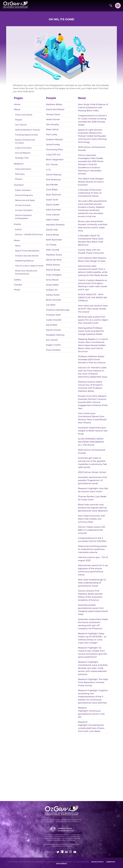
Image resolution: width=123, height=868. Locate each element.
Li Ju (48, 170)
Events (17, 224)
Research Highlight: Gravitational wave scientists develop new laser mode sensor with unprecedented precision (93, 668)
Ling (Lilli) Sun (53, 155)
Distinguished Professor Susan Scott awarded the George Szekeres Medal (91, 331)
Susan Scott (52, 200)
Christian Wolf (53, 315)
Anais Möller (52, 285)
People (19, 120)
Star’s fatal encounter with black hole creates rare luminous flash (92, 519)
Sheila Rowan (53, 265)
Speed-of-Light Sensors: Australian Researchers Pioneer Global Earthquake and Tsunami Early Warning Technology (92, 136)
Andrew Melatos (54, 140)
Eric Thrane (52, 165)
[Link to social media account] (58, 852)
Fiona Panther (53, 350)
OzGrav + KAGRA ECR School (29, 234)
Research (19, 164)
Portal (17, 290)
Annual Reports (23, 153)
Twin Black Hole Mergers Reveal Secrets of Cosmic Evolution (91, 182)
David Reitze (53, 235)
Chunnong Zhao (54, 150)
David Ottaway (54, 175)
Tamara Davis (53, 114)
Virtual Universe (23, 205)
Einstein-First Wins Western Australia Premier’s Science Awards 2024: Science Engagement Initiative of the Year (93, 402)
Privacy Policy (97, 862)
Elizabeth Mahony (55, 335)
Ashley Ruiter (53, 295)
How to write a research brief (29, 266)
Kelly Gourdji (53, 250)
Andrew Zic (52, 290)
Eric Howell (52, 340)
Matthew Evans (54, 255)
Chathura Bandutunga (58, 310)
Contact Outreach (24, 210)
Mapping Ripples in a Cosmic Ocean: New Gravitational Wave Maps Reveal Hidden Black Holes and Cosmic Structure (93, 345)
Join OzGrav (21, 125)
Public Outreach (23, 190)
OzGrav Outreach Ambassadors (23, 217)
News (17, 240)
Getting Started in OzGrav (28, 130)
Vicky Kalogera (54, 275)
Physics (19, 179)
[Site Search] (111, 5)
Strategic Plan (22, 158)
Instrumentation (23, 169)
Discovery (20, 174)
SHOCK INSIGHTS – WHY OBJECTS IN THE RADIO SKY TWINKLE (93, 298)
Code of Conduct (23, 148)
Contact (18, 285)
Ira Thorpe (51, 245)
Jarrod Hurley (53, 145)
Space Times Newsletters (27, 251)
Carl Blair (51, 305)
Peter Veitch (52, 129)
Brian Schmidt (53, 300)
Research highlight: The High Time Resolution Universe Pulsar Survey (93, 682)
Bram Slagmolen (55, 160)
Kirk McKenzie (53, 180)
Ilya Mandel (52, 185)
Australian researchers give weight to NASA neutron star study (93, 431)
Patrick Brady (53, 270)
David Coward (53, 330)
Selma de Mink (54, 260)
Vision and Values (24, 115)
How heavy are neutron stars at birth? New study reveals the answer (93, 309)
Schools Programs (24, 195)
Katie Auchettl (53, 210)
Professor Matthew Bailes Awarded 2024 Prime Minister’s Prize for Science (92, 360)
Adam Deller (53, 220)
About (17, 109)
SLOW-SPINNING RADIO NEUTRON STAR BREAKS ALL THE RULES (91, 442)
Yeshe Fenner (53, 119)
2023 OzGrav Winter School (92, 472)
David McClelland (55, 109)
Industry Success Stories (27, 256)
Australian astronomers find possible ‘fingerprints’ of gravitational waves (92, 480)
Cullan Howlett (54, 320)
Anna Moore (52, 280)
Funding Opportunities (26, 135)
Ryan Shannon (54, 195)
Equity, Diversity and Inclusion (25, 141)
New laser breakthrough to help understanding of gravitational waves (92, 583)
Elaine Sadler (53, 205)
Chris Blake (52, 190)
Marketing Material (24, 261)
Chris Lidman (53, 215)
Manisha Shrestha (55, 225)
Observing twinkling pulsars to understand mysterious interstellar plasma (92, 549)
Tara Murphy (52, 124)
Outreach (19, 185)
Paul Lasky (52, 134)
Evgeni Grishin (54, 345)
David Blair (52, 325)
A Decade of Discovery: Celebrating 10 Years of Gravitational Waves (90, 193)
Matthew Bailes (54, 104)
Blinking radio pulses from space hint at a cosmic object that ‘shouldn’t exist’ (93, 320)
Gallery (18, 280)
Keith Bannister (54, 240)
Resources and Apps (25, 200)
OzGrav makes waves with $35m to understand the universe (92, 530)
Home (17, 104)
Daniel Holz (52, 230)
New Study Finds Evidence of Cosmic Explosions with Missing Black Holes (93, 108)
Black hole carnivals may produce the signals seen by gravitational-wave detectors (93, 508)
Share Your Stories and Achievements (26, 272)
